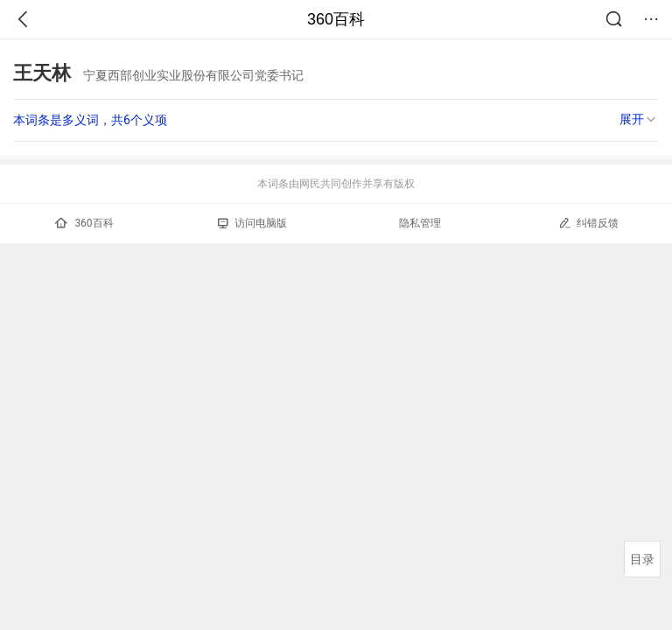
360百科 (336, 19)
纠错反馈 (588, 223)
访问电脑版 (252, 223)
